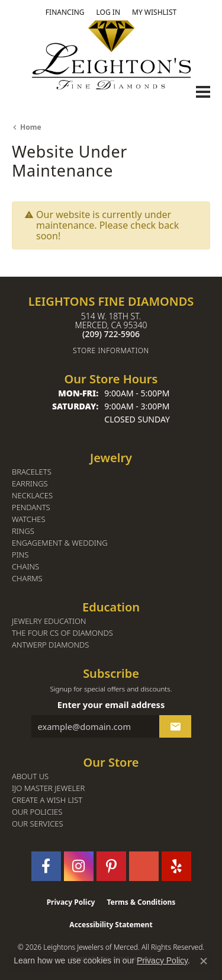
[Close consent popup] (204, 961)
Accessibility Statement (111, 925)
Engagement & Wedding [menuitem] (60, 543)
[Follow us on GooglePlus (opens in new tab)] (144, 866)
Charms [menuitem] (27, 579)
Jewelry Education (49, 621)
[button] (108, 12)
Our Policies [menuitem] (37, 812)
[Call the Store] (111, 334)
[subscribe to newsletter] (175, 726)
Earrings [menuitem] (30, 484)
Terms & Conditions (141, 902)
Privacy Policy (71, 902)
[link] (65, 12)
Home (31, 127)
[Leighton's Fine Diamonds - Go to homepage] (111, 55)
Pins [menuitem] (20, 555)
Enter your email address (111, 704)
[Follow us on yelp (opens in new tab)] (176, 866)
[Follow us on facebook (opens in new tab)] (46, 866)
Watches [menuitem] (29, 519)
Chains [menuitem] (25, 567)
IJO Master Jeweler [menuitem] (48, 788)
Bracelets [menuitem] (32, 472)
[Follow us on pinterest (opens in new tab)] (111, 866)
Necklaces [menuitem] (32, 496)
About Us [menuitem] (30, 776)
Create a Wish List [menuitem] (47, 800)
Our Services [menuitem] (38, 824)
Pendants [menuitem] (31, 507)
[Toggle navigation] (203, 92)
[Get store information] (111, 350)
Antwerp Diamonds (50, 645)
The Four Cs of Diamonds (62, 633)
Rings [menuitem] (23, 531)
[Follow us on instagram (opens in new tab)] (79, 866)
